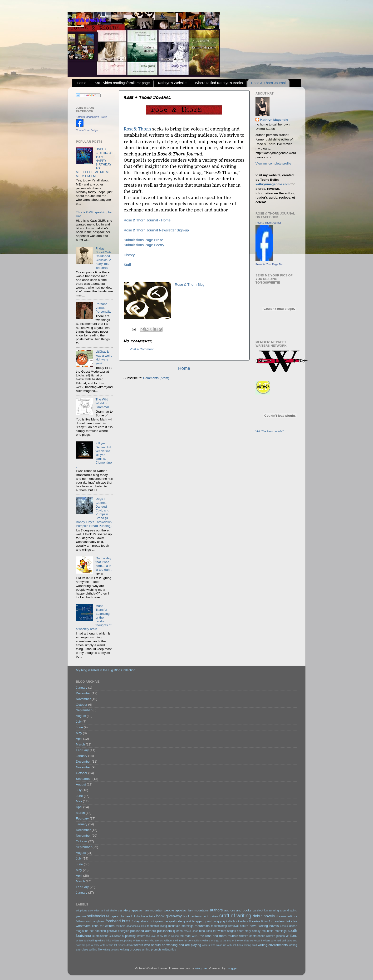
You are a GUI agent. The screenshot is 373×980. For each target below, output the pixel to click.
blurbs (136, 916)
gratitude (176, 921)
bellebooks (96, 916)
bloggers (113, 916)
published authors (143, 931)
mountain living (157, 926)
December (83, 693)
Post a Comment (142, 349)
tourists (233, 936)
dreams (281, 916)
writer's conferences (252, 936)
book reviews (192, 916)
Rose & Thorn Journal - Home (147, 220)
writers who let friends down (116, 945)
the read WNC (189, 936)
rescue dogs (191, 931)
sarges (231, 931)
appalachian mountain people (153, 910)
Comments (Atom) (156, 378)
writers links (104, 940)
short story (244, 931)
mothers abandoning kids (131, 926)
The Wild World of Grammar (102, 403)
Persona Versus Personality (103, 308)
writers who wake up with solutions (222, 945)
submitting (115, 936)
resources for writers (213, 931)
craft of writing (235, 916)
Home (82, 83)
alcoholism (94, 910)
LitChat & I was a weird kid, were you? (104, 357)
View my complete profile (273, 163)
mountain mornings (181, 926)
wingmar (201, 968)
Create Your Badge (87, 130)
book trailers (211, 916)
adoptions (81, 910)
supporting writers (134, 936)
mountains (202, 926)
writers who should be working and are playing (167, 945)
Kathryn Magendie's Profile (91, 117)
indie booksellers (237, 921)
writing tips (169, 950)
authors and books (238, 910)
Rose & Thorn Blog (190, 285)
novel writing (259, 926)
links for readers (273, 921)
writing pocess (111, 950)
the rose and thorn (213, 936)
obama (284, 926)
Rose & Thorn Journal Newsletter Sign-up (156, 230)
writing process (130, 949)
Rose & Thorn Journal (268, 83)
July (79, 722)
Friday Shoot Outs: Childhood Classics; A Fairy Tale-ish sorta (104, 258)
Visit (270, 431)
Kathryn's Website (172, 83)
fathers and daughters (90, 921)
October (82, 705)
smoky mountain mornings (269, 931)
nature (244, 926)
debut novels (264, 916)
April (79, 739)
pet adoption (98, 931)
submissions (101, 936)
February (82, 750)
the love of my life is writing (162, 936)
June (79, 727)
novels (274, 926)
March (80, 744)
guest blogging (214, 921)
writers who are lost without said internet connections (171, 940)
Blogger (232, 968)
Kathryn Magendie (274, 120)
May (79, 733)
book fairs (148, 916)
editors (292, 916)
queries (178, 931)
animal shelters (110, 910)
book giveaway (169, 916)
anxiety (125, 910)
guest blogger (193, 921)
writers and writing (86, 940)
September (84, 710)
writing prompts (152, 950)
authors (216, 910)
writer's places (275, 936)
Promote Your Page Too (269, 264)
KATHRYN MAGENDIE (87, 20)
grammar (162, 921)
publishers (165, 931)
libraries (254, 921)
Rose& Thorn (137, 129)
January (82, 687)
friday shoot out (143, 921)
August (81, 716)
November (83, 699)
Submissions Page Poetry (144, 245)
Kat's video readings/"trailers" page (122, 83)
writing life (95, 950)
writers (291, 935)
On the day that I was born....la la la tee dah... (104, 564)
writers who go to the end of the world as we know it (232, 940)
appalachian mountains (192, 910)
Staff (127, 265)
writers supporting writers (126, 940)
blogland (125, 916)
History (129, 255)
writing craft (250, 945)
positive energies (118, 931)
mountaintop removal (225, 926)
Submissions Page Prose (143, 240)
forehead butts (118, 921)
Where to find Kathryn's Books (219, 83)
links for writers (103, 926)
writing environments (273, 945)
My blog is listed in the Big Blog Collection (106, 670)
